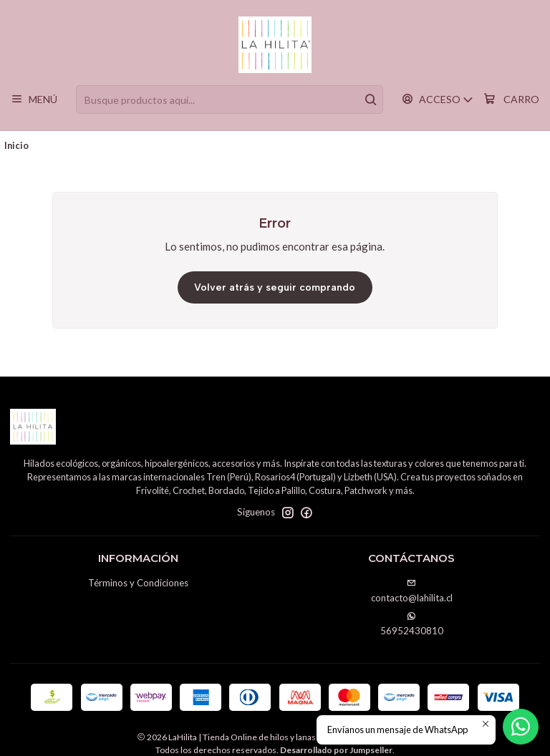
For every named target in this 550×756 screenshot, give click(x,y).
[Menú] (34, 100)
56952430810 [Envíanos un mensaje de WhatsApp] (412, 624)
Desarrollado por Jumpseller (336, 750)
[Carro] (511, 100)
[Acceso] (438, 100)
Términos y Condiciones (138, 583)
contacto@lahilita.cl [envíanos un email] (412, 591)
